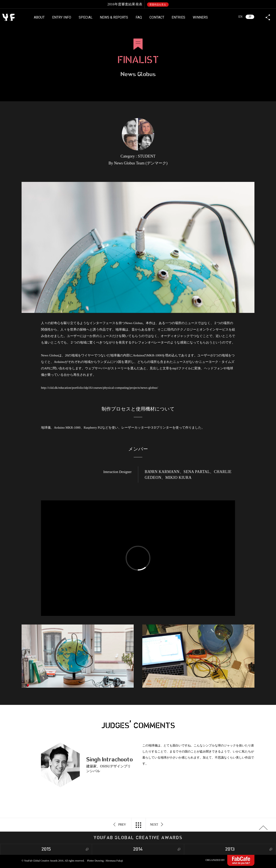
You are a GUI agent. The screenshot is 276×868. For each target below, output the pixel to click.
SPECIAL (86, 17)
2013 (230, 849)
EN (241, 17)
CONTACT (157, 17)
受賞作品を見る (158, 5)
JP (250, 17)
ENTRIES (178, 17)
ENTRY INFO (62, 17)
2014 (138, 849)
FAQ (139, 17)
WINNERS (200, 17)
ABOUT (39, 17)
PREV (120, 825)
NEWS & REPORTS (114, 17)
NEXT (157, 825)
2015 (46, 849)
